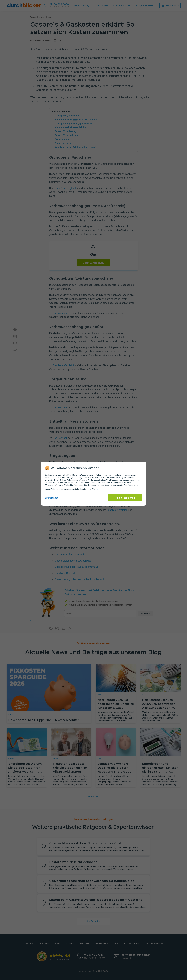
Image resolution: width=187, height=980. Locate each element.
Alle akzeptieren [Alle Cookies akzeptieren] (125, 498)
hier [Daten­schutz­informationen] (96, 489)
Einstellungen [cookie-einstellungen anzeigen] (52, 498)
